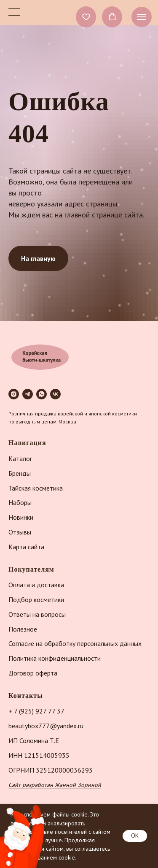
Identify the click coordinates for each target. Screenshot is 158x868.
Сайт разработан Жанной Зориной (55, 785)
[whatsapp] (42, 394)
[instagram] (14, 394)
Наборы (20, 502)
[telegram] (28, 394)
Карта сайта (26, 547)
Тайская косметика (36, 488)
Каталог (20, 458)
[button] (86, 17)
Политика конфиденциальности (55, 658)
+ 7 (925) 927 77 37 (36, 711)
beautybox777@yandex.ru (46, 726)
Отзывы (20, 532)
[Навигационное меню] (142, 17)
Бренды (20, 473)
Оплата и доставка (36, 585)
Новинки (21, 517)
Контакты (26, 696)
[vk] (55, 394)
